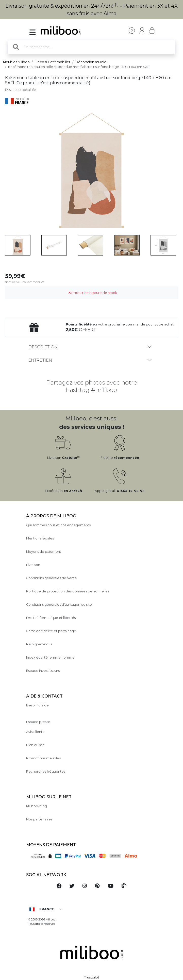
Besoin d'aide (37, 705)
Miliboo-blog (37, 806)
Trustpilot (92, 977)
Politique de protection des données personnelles (68, 591)
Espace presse (38, 722)
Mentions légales (40, 538)
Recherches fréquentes (46, 771)
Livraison (33, 565)
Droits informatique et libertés (51, 618)
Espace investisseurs (43, 671)
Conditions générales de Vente (52, 578)
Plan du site (36, 745)
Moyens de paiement (44, 552)
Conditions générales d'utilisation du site (59, 605)
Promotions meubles (43, 758)
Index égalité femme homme (50, 657)
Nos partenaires (39, 819)
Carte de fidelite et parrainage (51, 631)
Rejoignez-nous (39, 644)
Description (43, 347)
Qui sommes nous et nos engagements (58, 525)
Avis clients (35, 732)
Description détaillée (20, 90)
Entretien (40, 360)
